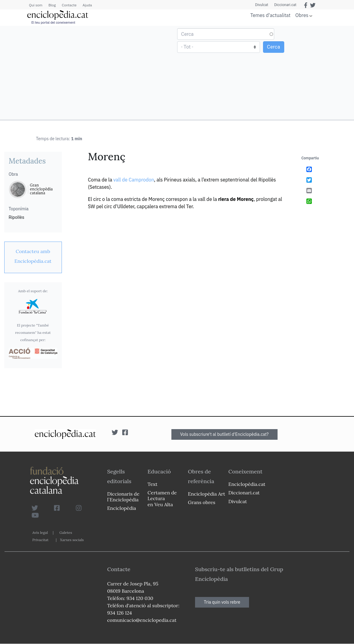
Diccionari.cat (285, 5)
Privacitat (40, 540)
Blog (52, 5)
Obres (302, 15)
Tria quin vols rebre (222, 602)
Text (152, 484)
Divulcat (262, 5)
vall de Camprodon (133, 180)
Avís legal (40, 532)
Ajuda (87, 5)
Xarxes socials (72, 540)
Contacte (69, 5)
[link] (33, 256)
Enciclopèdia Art (207, 494)
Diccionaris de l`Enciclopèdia (123, 497)
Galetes (66, 532)
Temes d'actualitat (270, 15)
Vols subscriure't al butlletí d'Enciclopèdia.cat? (224, 434)
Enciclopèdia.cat (247, 484)
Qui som (36, 5)
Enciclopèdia (121, 508)
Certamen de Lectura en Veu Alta (162, 498)
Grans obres (202, 502)
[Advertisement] (89, 72)
